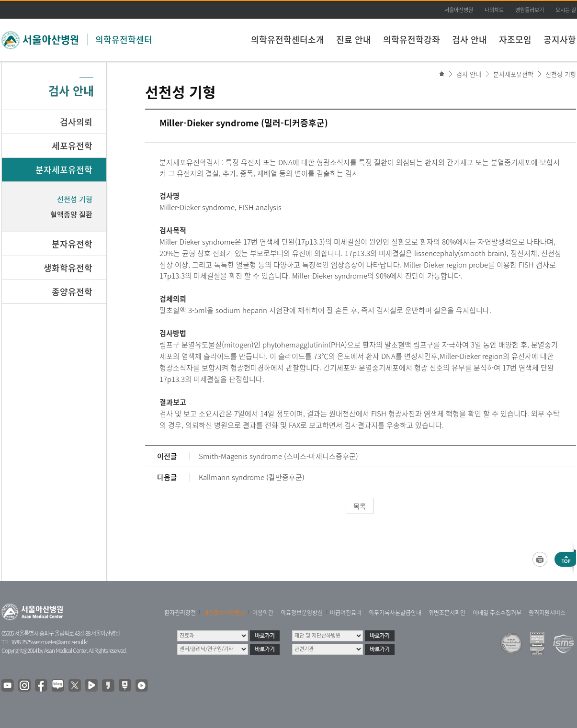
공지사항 (560, 39)
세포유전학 (72, 146)
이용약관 (263, 613)
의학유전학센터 (124, 39)
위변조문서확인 (447, 613)
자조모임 (515, 39)
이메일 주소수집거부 (497, 613)
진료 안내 (354, 39)
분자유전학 (72, 244)
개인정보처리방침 (224, 613)
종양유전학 (72, 292)
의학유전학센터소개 (288, 39)
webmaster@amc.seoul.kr (60, 642)
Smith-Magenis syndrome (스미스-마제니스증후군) (278, 456)
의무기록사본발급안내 (395, 613)
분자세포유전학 (513, 74)
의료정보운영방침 (302, 613)
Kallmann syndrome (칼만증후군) (252, 477)
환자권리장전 (180, 613)
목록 (360, 506)
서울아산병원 (459, 10)
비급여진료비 (346, 613)
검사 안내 (470, 39)
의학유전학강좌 (412, 39)
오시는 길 (566, 10)
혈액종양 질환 (71, 214)
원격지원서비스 (547, 613)
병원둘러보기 (530, 10)
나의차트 (494, 10)
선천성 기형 (561, 74)
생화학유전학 (68, 268)
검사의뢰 (76, 122)
